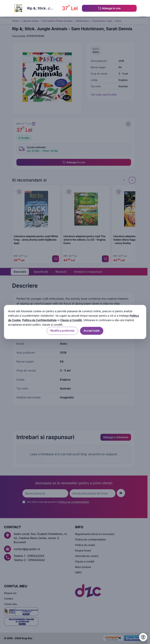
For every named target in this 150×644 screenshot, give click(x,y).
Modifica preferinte (62, 331)
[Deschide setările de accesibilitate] (143, 637)
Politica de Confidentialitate (40, 320)
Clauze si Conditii (71, 320)
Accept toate (92, 331)
